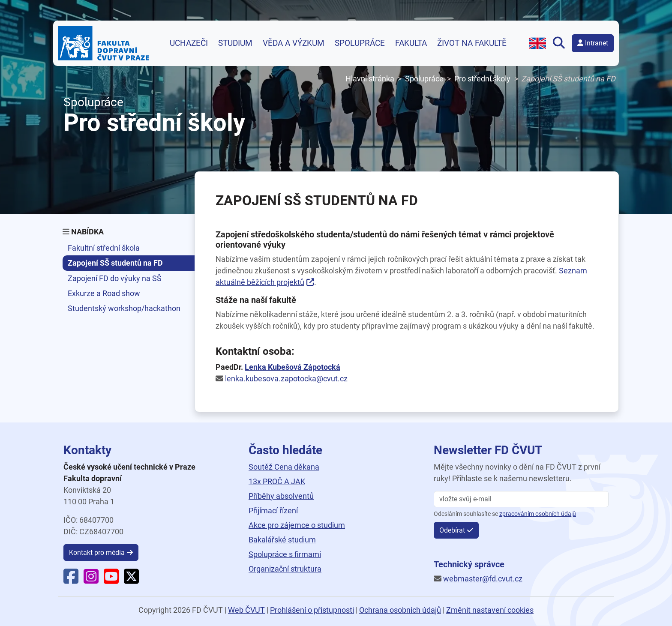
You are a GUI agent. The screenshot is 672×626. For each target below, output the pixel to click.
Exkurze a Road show (104, 293)
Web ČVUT (246, 610)
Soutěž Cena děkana (284, 467)
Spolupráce (360, 43)
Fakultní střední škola (104, 248)
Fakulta (411, 43)
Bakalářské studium (282, 540)
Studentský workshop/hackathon (124, 308)
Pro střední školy (482, 79)
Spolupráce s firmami (285, 554)
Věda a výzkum (294, 43)
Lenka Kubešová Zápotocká (292, 367)
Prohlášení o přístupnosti (312, 610)
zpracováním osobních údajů (538, 514)
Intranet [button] (593, 43)
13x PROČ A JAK (277, 481)
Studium (235, 43)
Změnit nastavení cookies (490, 610)
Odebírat (452, 530)
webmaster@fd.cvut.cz (483, 579)
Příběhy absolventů (281, 496)
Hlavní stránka (370, 79)
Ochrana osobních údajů (400, 610)
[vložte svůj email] (521, 499)
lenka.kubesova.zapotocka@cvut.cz (286, 379)
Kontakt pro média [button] (97, 553)
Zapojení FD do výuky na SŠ (115, 278)
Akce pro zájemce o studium (297, 525)
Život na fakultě (472, 43)
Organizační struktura (285, 569)
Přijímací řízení (273, 511)
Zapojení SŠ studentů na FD (115, 263)
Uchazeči (189, 43)
